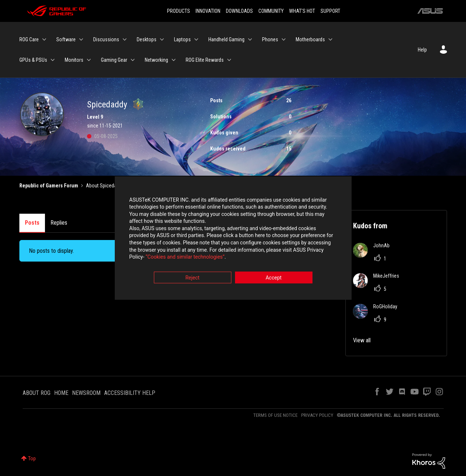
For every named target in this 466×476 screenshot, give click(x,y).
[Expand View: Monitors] (89, 60)
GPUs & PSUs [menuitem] (33, 60)
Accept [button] (274, 278)
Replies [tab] (59, 223)
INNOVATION (208, 11)
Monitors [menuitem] (74, 60)
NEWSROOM (86, 393)
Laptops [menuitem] (182, 39)
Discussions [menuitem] (106, 39)
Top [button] (32, 458)
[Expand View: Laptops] (196, 39)
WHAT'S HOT (302, 11)
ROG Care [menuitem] (29, 39)
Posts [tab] (32, 223)
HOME (61, 393)
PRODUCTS (179, 11)
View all (362, 340)
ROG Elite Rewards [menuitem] (205, 60)
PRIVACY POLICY (317, 415)
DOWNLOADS (239, 11)
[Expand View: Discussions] (125, 39)
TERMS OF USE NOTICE (275, 415)
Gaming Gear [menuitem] (114, 60)
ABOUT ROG (37, 393)
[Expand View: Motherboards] (330, 39)
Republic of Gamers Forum (49, 186)
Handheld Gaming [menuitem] (226, 39)
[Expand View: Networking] (174, 60)
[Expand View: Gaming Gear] (133, 60)
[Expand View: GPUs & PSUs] (53, 60)
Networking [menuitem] (156, 60)
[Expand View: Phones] (284, 39)
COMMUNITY (271, 11)
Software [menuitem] (66, 39)
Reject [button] (192, 278)
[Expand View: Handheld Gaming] (250, 39)
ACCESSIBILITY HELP (130, 393)
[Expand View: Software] (81, 39)
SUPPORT (330, 11)
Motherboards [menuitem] (310, 39)
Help (422, 50)
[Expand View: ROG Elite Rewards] (229, 60)
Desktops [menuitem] (147, 39)
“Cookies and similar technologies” (185, 258)
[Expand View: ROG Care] (44, 39)
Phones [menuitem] (270, 39)
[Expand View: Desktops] (162, 39)
